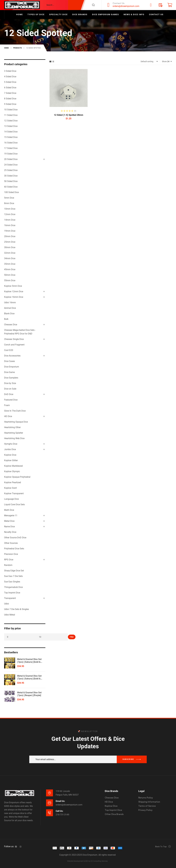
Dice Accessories (12, 356)
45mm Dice (10, 269)
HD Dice (8, 416)
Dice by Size (10, 383)
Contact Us (119, 3)
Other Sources (11, 543)
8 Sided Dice (10, 99)
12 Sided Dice (11, 121)
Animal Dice (10, 308)
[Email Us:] (50, 803)
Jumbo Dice (10, 449)
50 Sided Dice (11, 181)
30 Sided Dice (11, 176)
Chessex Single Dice (14, 339)
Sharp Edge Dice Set (14, 571)
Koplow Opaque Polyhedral (17, 477)
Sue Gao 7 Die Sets (13, 576)
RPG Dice (9, 560)
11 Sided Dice (11, 115)
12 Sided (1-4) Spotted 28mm (69, 115)
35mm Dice (10, 264)
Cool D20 (9, 350)
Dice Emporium (12, 367)
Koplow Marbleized (13, 466)
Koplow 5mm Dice (13, 286)
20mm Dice (10, 236)
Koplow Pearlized (13, 482)
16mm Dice (10, 225)
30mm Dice (10, 247)
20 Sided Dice (11, 159)
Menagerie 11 (11, 515)
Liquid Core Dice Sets (14, 504)
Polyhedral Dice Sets (14, 549)
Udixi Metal (10, 615)
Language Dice (11, 499)
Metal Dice (9, 521)
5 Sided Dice (10, 82)
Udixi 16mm (10, 302)
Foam (7, 405)
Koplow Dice (10, 455)
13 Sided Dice (11, 126)
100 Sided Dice (11, 192)
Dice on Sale (10, 389)
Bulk (6, 319)
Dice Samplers (11, 378)
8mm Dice (9, 203)
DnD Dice (9, 394)
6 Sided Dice (10, 88)
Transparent (10, 598)
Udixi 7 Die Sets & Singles (16, 609)
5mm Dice (9, 198)
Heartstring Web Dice (14, 438)
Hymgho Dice (11, 444)
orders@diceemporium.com (126, 6)
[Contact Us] (108, 5)
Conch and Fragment (14, 345)
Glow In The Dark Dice (15, 411)
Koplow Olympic (12, 471)
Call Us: (59, 811)
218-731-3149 (62, 815)
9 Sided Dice (10, 104)
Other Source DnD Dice (15, 538)
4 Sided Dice (10, 77)
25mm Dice (10, 242)
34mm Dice (10, 258)
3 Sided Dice (10, 71)
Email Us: (60, 801)
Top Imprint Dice (12, 593)
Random (8, 565)
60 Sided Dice (11, 187)
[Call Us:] (50, 813)
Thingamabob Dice (13, 587)
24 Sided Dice (11, 165)
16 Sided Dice (11, 143)
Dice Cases (9, 361)
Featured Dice (11, 400)
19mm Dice (10, 231)
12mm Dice (10, 214)
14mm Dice (10, 220)
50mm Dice (10, 275)
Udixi (7, 604)
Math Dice (9, 510)
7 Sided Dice (10, 93)
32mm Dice (10, 253)
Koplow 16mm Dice (14, 297)
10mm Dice (10, 209)
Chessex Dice (11, 325)
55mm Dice (10, 280)
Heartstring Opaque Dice (16, 422)
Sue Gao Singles (12, 582)
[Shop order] (149, 61)
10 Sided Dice (11, 110)
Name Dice (9, 527)
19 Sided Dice (11, 154)
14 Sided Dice (11, 132)
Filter (72, 637)
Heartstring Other (12, 427)
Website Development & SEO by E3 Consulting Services (87, 861)
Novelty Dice (10, 532)
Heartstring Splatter (14, 433)
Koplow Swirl (10, 488)
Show (164, 61)
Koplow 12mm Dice (14, 291)
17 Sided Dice (11, 148)
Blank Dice (9, 314)
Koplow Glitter (11, 460)
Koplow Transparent (14, 493)
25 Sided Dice (11, 170)
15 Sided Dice (11, 137)
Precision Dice (11, 554)
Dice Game (9, 372)
